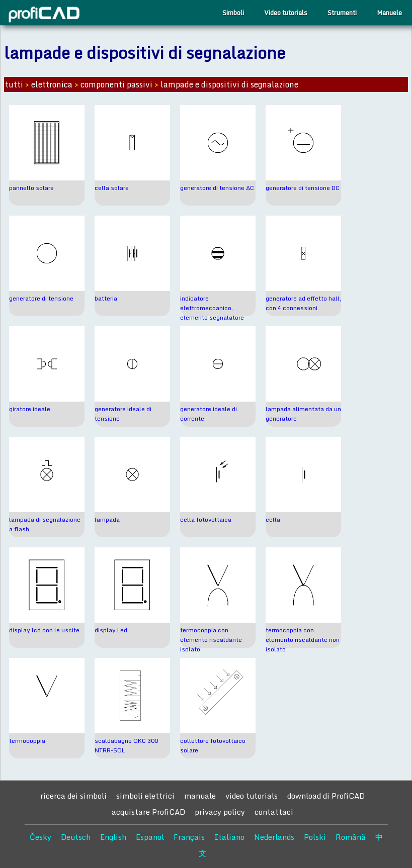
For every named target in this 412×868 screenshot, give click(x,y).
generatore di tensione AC (217, 188)
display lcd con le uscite (44, 630)
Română (351, 837)
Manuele (389, 13)
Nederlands (274, 837)
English (113, 837)
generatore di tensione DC (303, 188)
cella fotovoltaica (206, 519)
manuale (200, 796)
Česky (40, 837)
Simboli (233, 13)
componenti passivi (116, 84)
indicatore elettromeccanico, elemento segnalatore (212, 308)
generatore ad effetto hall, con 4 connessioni (303, 303)
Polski (315, 837)
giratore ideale (30, 409)
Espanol (150, 837)
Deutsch (76, 837)
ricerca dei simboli (73, 796)
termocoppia (27, 741)
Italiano (229, 837)
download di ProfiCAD (326, 796)
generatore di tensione (41, 298)
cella (273, 519)
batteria (106, 298)
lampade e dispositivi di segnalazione (229, 84)
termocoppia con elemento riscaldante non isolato (303, 640)
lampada (107, 519)
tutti (14, 84)
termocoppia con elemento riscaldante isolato (211, 640)
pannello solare (31, 188)
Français (189, 837)
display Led (111, 630)
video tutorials (252, 796)
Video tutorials (286, 13)
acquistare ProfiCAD (148, 812)
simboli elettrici (145, 796)
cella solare (112, 188)
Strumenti (342, 13)
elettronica (52, 84)
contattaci (274, 812)
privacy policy (220, 812)
